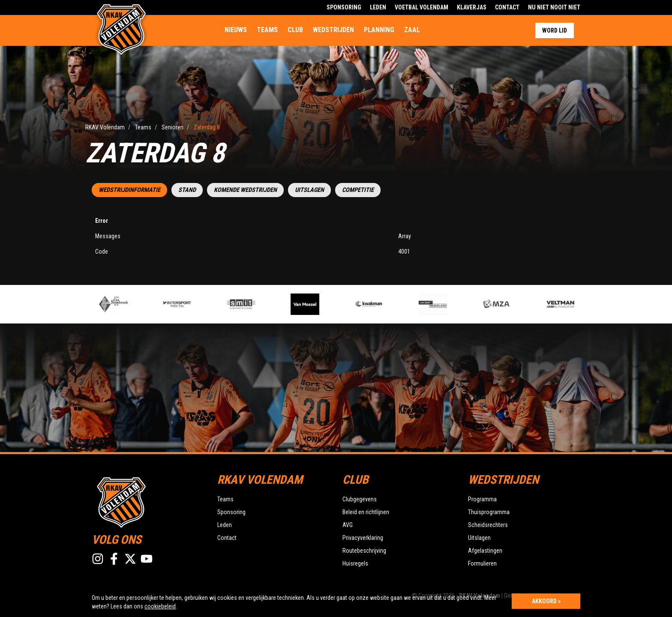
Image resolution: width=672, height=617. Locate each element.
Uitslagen (309, 190)
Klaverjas (472, 7)
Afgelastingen (485, 551)
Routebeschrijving (364, 551)
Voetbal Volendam (421, 7)
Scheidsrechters (488, 525)
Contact (507, 7)
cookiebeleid (160, 606)
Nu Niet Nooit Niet (554, 7)
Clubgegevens (360, 499)
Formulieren (482, 563)
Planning (379, 30)
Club (295, 30)
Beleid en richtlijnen (366, 512)
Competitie (358, 190)
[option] (254, 304)
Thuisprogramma (489, 512)
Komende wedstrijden (245, 190)
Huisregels (355, 563)
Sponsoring (344, 7)
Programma (482, 499)
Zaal (412, 30)
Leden (378, 7)
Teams (267, 30)
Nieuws (236, 30)
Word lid (555, 30)
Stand (187, 190)
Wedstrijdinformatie (129, 190)
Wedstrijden (333, 30)
